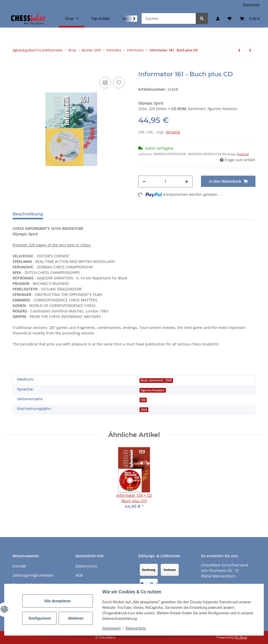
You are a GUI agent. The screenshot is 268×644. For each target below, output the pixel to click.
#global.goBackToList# (30, 50)
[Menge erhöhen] (187, 182)
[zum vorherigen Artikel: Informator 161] (250, 50)
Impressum (111, 628)
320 (143, 400)
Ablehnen (76, 618)
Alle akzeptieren (57, 601)
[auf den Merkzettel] (119, 83)
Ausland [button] (243, 154)
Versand (173, 132)
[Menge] (165, 182)
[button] (218, 18)
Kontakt (19, 566)
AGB (79, 575)
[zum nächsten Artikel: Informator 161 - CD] (239, 50)
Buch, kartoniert (152, 380)
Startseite (251, 5)
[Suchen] (169, 18)
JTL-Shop (241, 637)
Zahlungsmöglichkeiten (33, 575)
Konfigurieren (40, 618)
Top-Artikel (100, 18)
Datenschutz (136, 628)
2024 (144, 410)
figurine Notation (153, 390)
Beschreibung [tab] (28, 214)
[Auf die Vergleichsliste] (105, 83)
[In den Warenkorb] (17, 68)
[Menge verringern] (144, 182)
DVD (169, 380)
